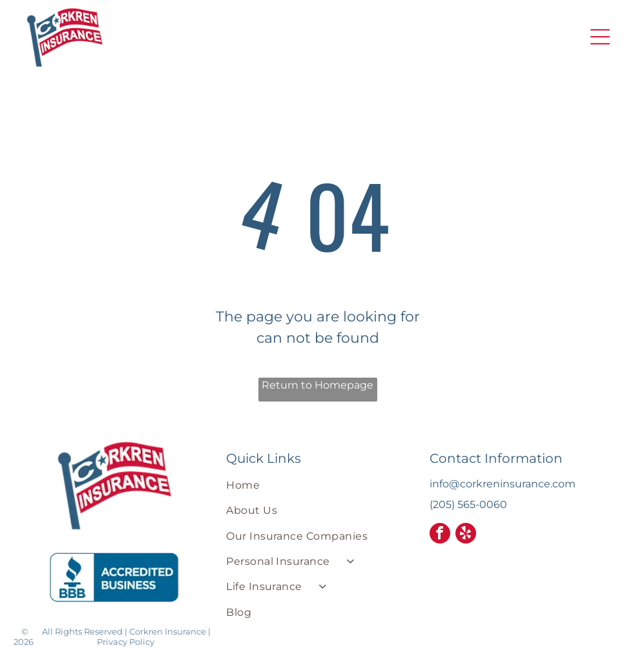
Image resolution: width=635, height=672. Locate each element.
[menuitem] (317, 485)
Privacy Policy (126, 642)
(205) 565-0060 (468, 504)
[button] (600, 37)
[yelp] (466, 535)
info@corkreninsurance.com (503, 484)
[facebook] (440, 535)
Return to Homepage (317, 385)
